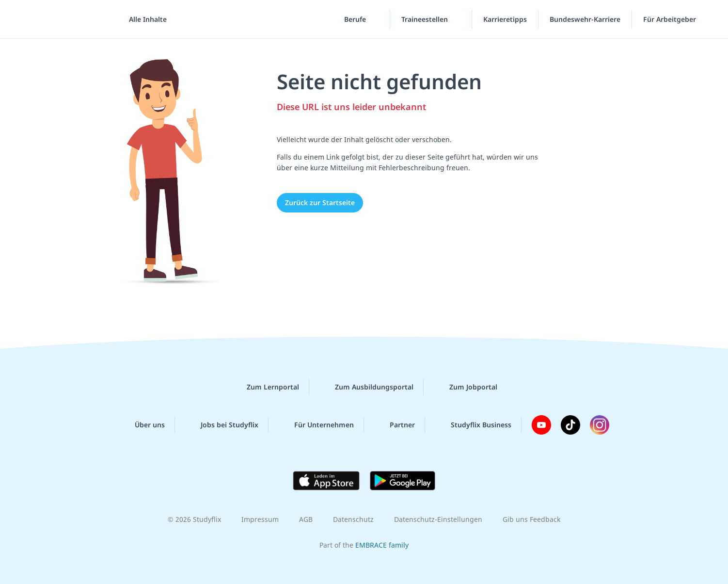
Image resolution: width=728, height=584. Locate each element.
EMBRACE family (382, 545)
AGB (306, 519)
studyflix (64, 19)
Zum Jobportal (466, 387)
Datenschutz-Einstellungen (438, 519)
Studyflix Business (473, 425)
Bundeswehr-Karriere (585, 19)
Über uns (142, 425)
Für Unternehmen (316, 425)
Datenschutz (353, 519)
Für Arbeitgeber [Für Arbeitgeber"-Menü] (671, 19)
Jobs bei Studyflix (222, 425)
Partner (395, 425)
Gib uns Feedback (531, 519)
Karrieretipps (505, 19)
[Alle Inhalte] (144, 19)
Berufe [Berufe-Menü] (356, 19)
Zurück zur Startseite (320, 203)
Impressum (260, 519)
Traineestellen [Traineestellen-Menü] (426, 19)
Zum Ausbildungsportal (366, 387)
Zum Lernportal (265, 387)
